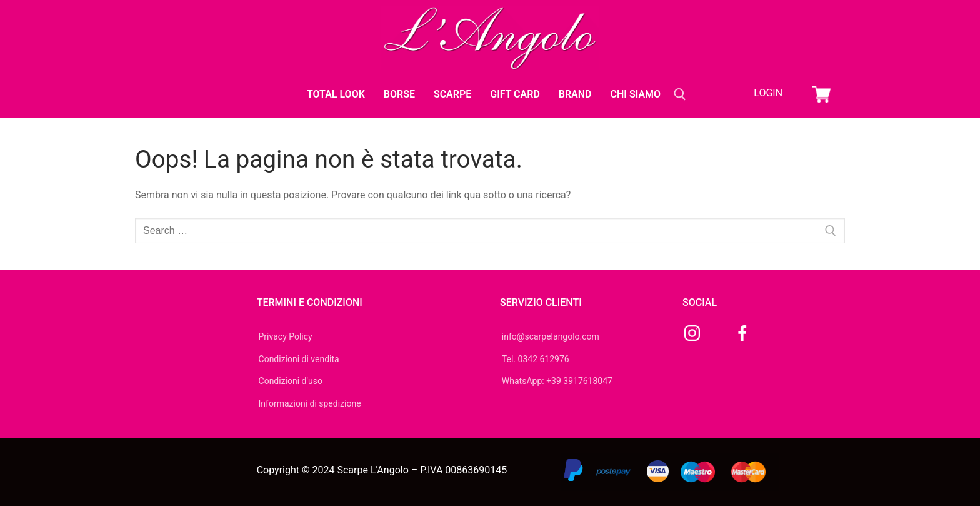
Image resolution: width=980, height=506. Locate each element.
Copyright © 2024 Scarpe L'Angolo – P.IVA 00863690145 (382, 470)
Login (768, 93)
